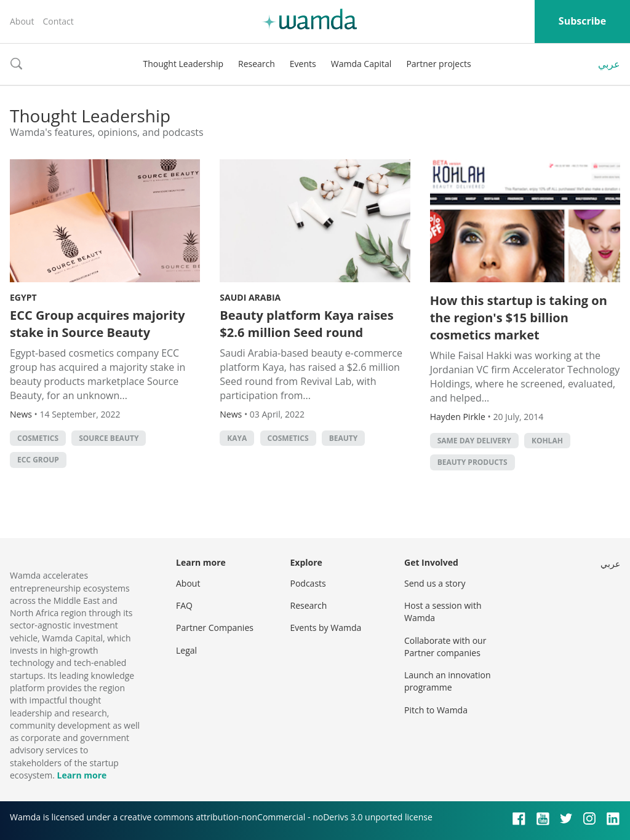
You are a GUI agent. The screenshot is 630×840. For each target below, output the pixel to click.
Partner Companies (215, 628)
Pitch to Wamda (436, 710)
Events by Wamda (326, 628)
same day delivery (474, 441)
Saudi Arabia (250, 297)
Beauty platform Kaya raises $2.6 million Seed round (306, 324)
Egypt (23, 297)
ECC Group (38, 460)
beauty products (472, 462)
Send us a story (435, 583)
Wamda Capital (361, 64)
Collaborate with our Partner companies (445, 647)
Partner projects (438, 64)
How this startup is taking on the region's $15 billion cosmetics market (519, 318)
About (22, 21)
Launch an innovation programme (448, 681)
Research (257, 64)
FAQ (184, 605)
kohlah (547, 441)
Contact (58, 21)
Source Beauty (109, 438)
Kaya (237, 438)
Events (303, 64)
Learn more (82, 775)
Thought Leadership (183, 64)
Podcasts (308, 583)
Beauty (344, 438)
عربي (609, 64)
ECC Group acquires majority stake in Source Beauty (98, 324)
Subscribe (582, 21)
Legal (186, 650)
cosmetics (38, 438)
